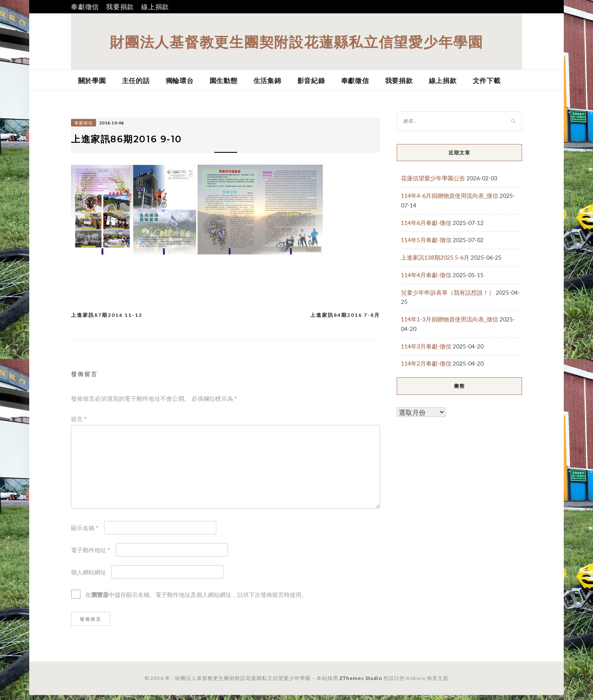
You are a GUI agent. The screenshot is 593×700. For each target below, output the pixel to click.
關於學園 (92, 80)
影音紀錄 (311, 80)
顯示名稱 (85, 533)
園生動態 (224, 80)
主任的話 (136, 80)
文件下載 (487, 80)
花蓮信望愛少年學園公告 (433, 178)
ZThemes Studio (361, 683)
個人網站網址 (89, 577)
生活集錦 (267, 80)
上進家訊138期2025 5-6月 (435, 257)
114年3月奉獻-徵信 (426, 346)
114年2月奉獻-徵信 (426, 363)
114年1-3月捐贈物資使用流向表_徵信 (450, 319)
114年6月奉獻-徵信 (426, 223)
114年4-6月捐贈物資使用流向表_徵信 (450, 196)
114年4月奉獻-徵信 (426, 275)
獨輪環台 (180, 80)
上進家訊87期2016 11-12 (107, 320)
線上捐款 (155, 6)
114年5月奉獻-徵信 (426, 240)
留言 (79, 424)
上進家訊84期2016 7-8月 (345, 320)
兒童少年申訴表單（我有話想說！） (448, 292)
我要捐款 (120, 6)
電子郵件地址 (91, 555)
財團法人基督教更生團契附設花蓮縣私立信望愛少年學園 (296, 42)
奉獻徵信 (85, 6)
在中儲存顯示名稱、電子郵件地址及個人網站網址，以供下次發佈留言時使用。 (196, 600)
